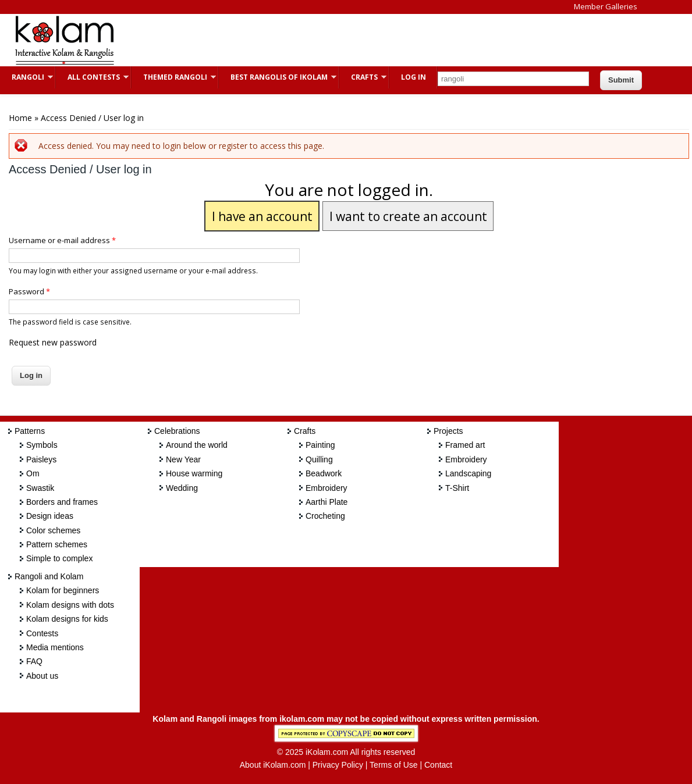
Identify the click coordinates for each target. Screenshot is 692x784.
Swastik (40, 488)
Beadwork (324, 473)
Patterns (30, 431)
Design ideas (50, 516)
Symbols (42, 445)
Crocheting (325, 516)
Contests (42, 633)
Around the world (197, 445)
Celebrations (177, 431)
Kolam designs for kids (67, 619)
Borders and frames (62, 502)
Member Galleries (606, 6)
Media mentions (55, 647)
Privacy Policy (338, 765)
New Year (183, 459)
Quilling (319, 459)
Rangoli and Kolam (49, 576)
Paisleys (41, 459)
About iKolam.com (273, 765)
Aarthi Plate (327, 502)
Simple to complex (59, 558)
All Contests (92, 77)
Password (29, 291)
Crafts (363, 77)
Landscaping (468, 473)
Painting (320, 445)
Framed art (465, 445)
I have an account (262, 216)
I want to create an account (408, 216)
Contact (438, 765)
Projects (448, 431)
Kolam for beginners (63, 590)
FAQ (34, 661)
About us (42, 676)
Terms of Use (393, 765)
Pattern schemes (57, 544)
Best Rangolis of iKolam (278, 77)
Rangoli (26, 77)
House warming (194, 473)
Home (20, 118)
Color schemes (53, 530)
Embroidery (327, 488)
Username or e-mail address (62, 240)
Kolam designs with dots (70, 605)
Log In (414, 77)
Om (33, 473)
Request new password (53, 342)
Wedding (182, 488)
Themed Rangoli (174, 77)
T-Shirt (457, 488)
